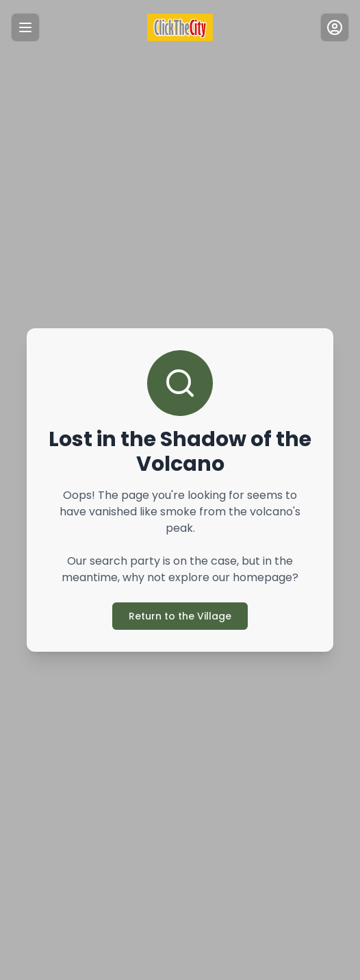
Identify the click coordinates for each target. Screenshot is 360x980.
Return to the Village (180, 616)
